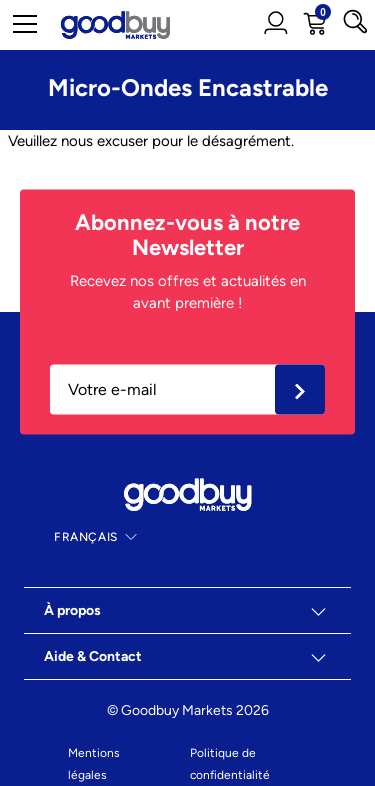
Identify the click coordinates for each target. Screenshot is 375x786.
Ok (300, 389)
